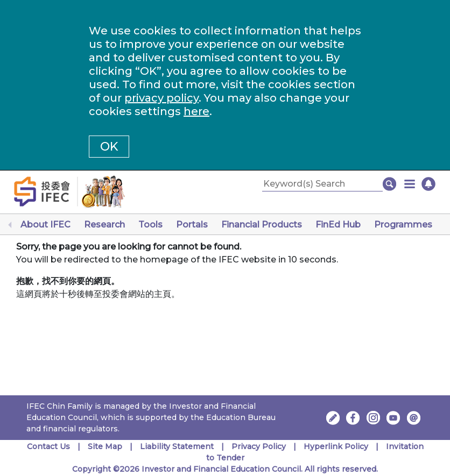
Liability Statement (177, 446)
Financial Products (262, 225)
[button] (410, 184)
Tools (150, 225)
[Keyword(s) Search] (322, 184)
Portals (192, 225)
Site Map (105, 446)
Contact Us (48, 446)
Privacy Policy (259, 446)
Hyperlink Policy (336, 446)
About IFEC (45, 225)
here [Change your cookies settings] (196, 111)
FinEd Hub (338, 225)
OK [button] (109, 147)
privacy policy (161, 98)
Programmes (403, 225)
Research (104, 225)
